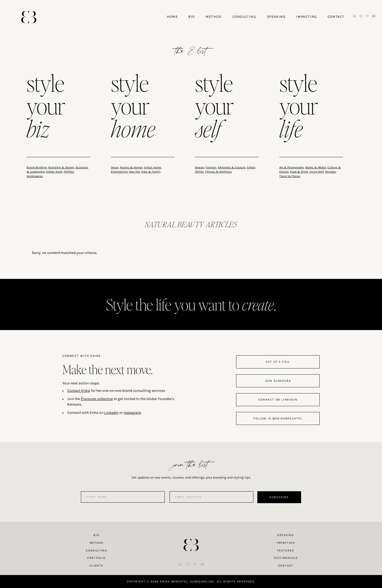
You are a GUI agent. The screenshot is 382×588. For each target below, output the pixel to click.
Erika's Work (54, 172)
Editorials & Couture (232, 167)
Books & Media (316, 167)
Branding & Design (61, 167)
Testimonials (286, 558)
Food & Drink (299, 172)
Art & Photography (292, 167)
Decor (115, 167)
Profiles (69, 172)
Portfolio (96, 558)
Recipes (331, 172)
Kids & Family (151, 172)
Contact (286, 566)
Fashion (211, 167)
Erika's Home (153, 167)
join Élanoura (278, 381)
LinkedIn (111, 413)
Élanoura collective (97, 399)
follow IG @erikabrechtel (278, 418)
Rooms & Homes (131, 167)
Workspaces (35, 176)
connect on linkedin (278, 400)
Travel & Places (290, 176)
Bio (96, 535)
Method (97, 543)
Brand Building (37, 167)
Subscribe (279, 497)
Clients (96, 566)
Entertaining (119, 172)
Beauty (200, 167)
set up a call (278, 362)
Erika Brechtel (29, 17)
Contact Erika (79, 391)
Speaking (286, 535)
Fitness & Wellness (218, 172)
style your (46, 107)
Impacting (286, 543)
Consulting (96, 550)
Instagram (132, 413)
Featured (286, 550)
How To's (134, 172)
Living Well (317, 172)
